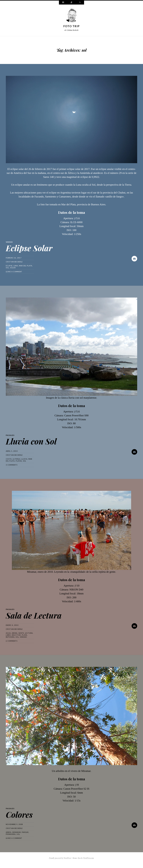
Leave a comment (14, 272)
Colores (19, 814)
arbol (9, 832)
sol (7, 268)
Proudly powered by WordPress (60, 858)
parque (25, 832)
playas (19, 461)
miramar (17, 832)
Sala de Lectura (34, 615)
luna (16, 266)
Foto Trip (72, 26)
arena (15, 633)
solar (13, 268)
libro (8, 635)
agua (8, 633)
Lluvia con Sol (31, 441)
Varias (9, 242)
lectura (29, 633)
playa (25, 635)
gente (21, 633)
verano (23, 637)
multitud (16, 635)
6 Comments (12, 641)
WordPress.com (88, 858)
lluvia (24, 459)
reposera (10, 637)
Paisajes (10, 435)
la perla (17, 459)
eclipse (9, 266)
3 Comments (12, 465)
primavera (11, 834)
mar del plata (26, 266)
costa (9, 459)
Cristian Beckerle (14, 262)
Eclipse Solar (29, 248)
